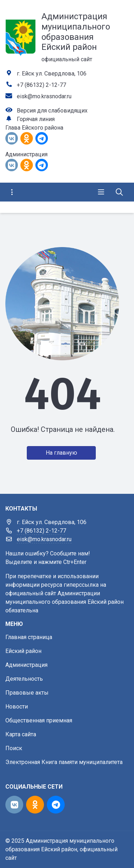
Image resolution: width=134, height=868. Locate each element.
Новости (17, 707)
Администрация (26, 665)
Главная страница (29, 637)
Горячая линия (36, 119)
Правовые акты (27, 693)
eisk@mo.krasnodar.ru (44, 96)
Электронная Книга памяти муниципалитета (64, 762)
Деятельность (24, 679)
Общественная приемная (39, 720)
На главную (61, 453)
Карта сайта (21, 734)
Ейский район (23, 651)
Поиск (14, 748)
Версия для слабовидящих (52, 111)
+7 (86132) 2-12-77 (41, 85)
